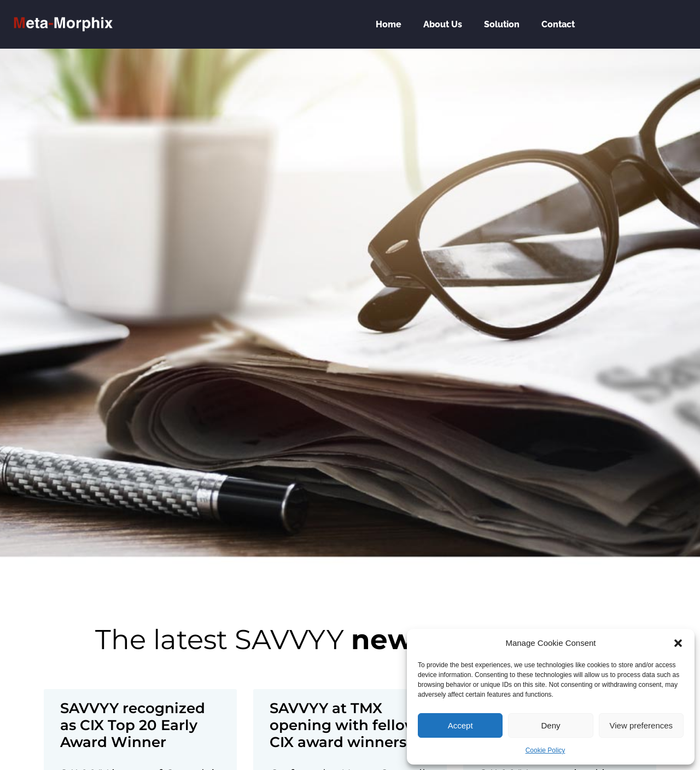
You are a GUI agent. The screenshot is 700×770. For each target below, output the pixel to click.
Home (389, 24)
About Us (443, 24)
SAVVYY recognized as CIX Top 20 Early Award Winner (133, 725)
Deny (550, 725)
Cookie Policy (546, 750)
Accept (460, 725)
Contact (558, 24)
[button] (678, 643)
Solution (502, 24)
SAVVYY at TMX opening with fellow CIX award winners (344, 725)
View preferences (641, 725)
